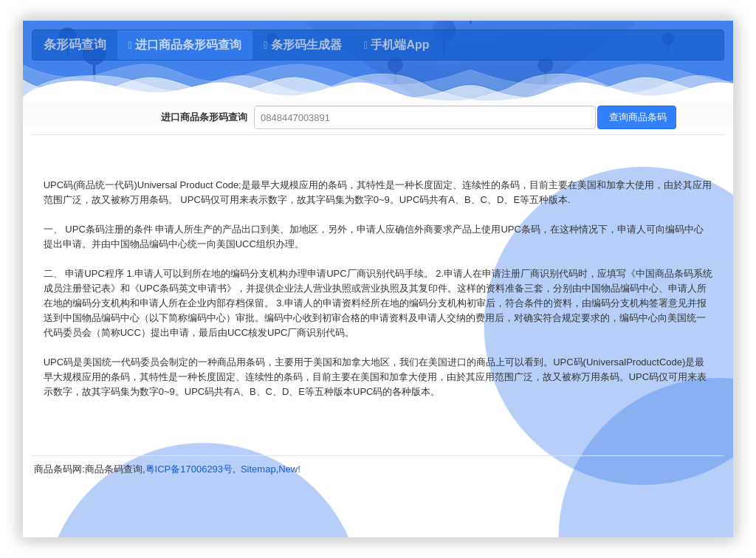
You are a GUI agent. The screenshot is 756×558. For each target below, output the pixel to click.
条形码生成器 (303, 45)
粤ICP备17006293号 (189, 469)
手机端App (397, 45)
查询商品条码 (637, 117)
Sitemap (258, 469)
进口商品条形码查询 (185, 45)
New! (289, 469)
